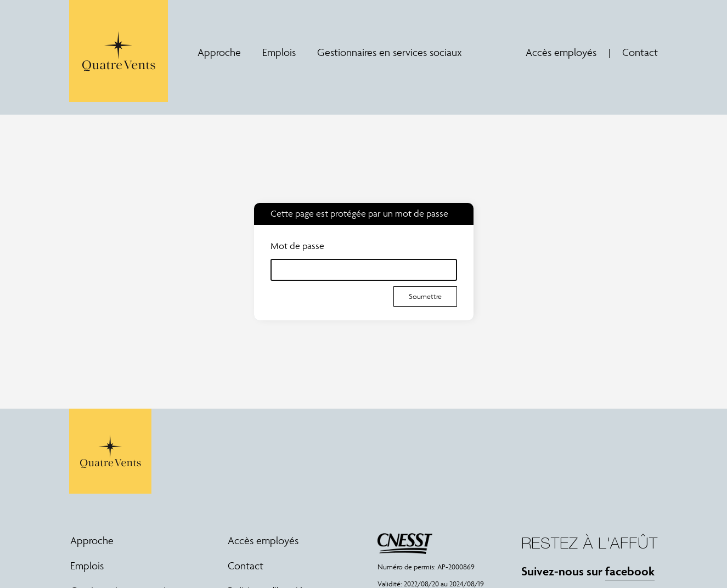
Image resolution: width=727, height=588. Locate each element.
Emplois (279, 53)
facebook (630, 571)
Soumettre (425, 296)
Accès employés (561, 52)
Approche (219, 53)
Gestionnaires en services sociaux (390, 53)
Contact (640, 52)
